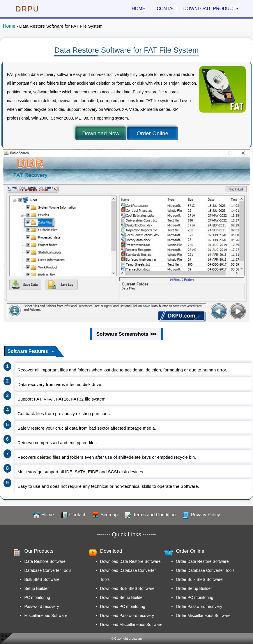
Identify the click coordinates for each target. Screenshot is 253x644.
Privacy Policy (206, 515)
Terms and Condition (154, 515)
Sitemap (109, 515)
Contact (77, 515)
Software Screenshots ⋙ (126, 334)
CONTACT (167, 9)
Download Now (101, 133)
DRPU (27, 9)
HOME (138, 9)
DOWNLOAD (197, 9)
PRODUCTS (226, 9)
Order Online (152, 133)
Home (9, 26)
